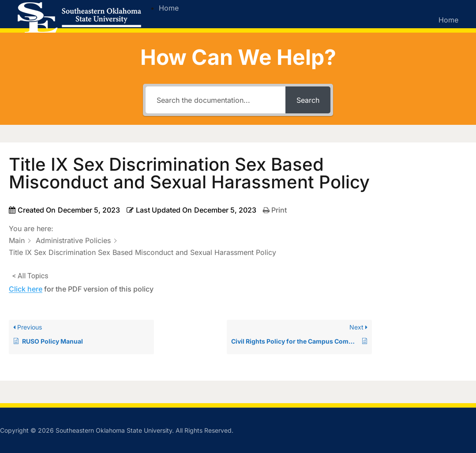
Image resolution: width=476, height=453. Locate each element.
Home (169, 8)
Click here (26, 289)
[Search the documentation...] (216, 100)
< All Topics (30, 276)
